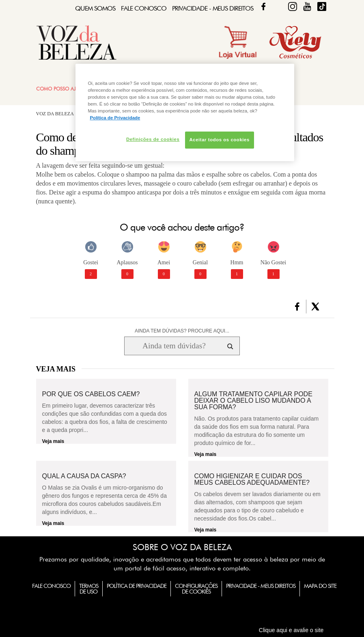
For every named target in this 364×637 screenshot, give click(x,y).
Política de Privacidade (137, 586)
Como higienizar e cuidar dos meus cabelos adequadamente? (252, 479)
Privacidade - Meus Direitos (213, 8)
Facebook (263, 6)
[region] (185, 112)
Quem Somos (95, 8)
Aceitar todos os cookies (220, 140)
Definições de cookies (153, 139)
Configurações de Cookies (196, 589)
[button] (297, 307)
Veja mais (53, 441)
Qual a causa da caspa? (84, 476)
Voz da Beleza (55, 114)
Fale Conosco (144, 8)
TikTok (322, 6)
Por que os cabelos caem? (91, 394)
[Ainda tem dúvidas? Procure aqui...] (174, 346)
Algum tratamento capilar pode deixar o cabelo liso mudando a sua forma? (253, 401)
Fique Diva (293, 6)
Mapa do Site (320, 586)
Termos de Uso (89, 589)
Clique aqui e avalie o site (291, 630)
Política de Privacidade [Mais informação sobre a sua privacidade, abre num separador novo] (115, 118)
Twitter (278, 6)
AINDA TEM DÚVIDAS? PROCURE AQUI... (182, 331)
